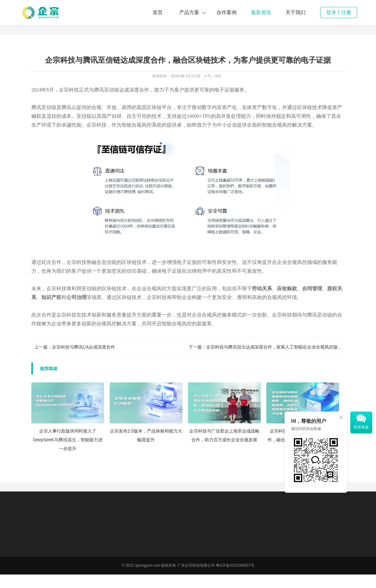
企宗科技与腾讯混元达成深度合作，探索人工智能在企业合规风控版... (274, 347)
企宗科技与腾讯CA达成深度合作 (84, 347)
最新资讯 (261, 12)
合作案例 (227, 12)
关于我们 (295, 12)
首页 (158, 12)
